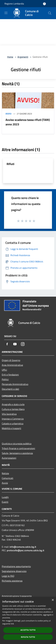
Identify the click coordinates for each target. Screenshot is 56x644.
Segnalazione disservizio (14, 571)
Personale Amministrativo (15, 384)
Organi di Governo (11, 360)
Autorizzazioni (9, 458)
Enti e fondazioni (10, 375)
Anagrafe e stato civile (13, 404)
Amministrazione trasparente (17, 596)
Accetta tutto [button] (28, 630)
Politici (5, 379)
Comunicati (8, 478)
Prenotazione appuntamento (16, 566)
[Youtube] (15, 344)
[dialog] (28, 620)
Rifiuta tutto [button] (28, 637)
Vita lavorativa (9, 414)
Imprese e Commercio (13, 419)
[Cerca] (50, 13)
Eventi (5, 502)
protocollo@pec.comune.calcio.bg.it (26, 550)
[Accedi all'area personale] (44, 4)
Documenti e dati (10, 389)
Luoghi (5, 497)
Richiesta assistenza (12, 581)
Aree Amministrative (12, 365)
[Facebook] (7, 344)
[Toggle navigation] (6, 13)
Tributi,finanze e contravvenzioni (18, 448)
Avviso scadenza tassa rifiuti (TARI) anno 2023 (28, 122)
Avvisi (9, 114)
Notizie (5, 473)
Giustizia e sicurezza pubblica (17, 444)
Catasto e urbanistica (13, 423)
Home (10, 57)
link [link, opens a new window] (12, 624)
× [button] (53, 600)
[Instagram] (23, 344)
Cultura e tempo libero (13, 409)
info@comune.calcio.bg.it (23, 547)
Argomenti (23, 57)
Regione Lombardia (14, 4)
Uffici (4, 370)
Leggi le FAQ (8, 576)
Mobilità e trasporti (11, 428)
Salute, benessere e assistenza (17, 453)
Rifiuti (10, 164)
